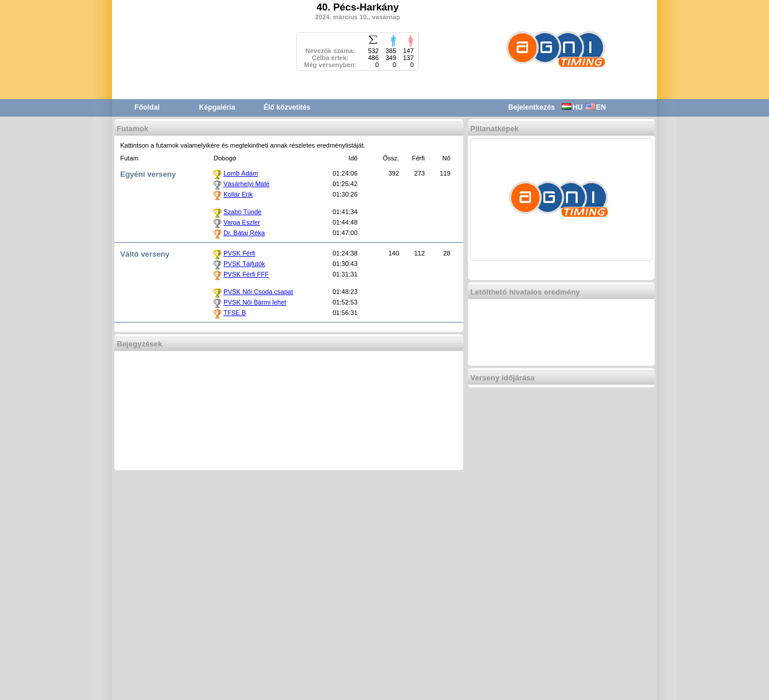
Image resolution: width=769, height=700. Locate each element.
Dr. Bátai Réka (244, 233)
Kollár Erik (238, 194)
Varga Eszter (242, 222)
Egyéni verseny (148, 174)
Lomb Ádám (241, 173)
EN (596, 107)
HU (572, 107)
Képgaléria (217, 107)
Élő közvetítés (287, 107)
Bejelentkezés (532, 107)
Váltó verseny (145, 254)
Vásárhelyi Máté (247, 184)
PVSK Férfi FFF (246, 274)
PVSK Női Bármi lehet (255, 302)
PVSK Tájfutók (244, 264)
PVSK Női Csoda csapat (258, 292)
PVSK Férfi (239, 253)
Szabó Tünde (242, 212)
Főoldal (147, 107)
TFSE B (235, 313)
